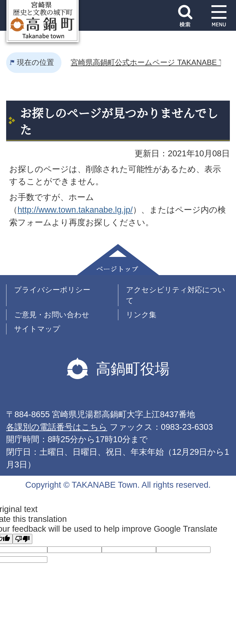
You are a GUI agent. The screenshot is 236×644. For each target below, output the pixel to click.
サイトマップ (37, 329)
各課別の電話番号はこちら (57, 427)
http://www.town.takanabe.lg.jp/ (75, 210)
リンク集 (141, 315)
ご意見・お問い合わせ (52, 315)
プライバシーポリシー (52, 290)
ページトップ (118, 260)
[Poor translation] (22, 539)
